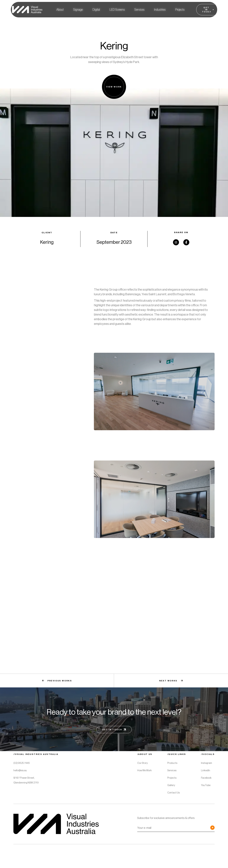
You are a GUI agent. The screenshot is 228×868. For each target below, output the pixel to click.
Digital (96, 10)
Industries (160, 10)
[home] (27, 10)
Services (139, 10)
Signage (78, 10)
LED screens (117, 10)
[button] (78, 10)
